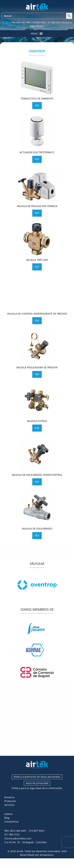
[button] (34, 34)
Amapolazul (47, 855)
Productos (10, 801)
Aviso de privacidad (37, 783)
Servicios (9, 805)
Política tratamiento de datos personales (37, 777)
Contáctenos (11, 822)
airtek (20, 851)
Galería (8, 814)
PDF (37, 105)
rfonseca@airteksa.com (18, 838)
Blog (7, 818)
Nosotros (9, 797)
